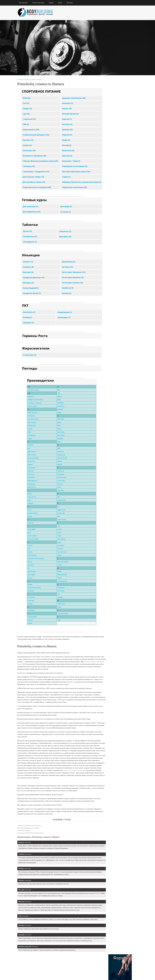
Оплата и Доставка (39, 3)
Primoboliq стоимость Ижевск (34, 80)
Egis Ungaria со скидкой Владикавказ (120, 221)
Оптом (61, 3)
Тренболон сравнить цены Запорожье (30, 826)
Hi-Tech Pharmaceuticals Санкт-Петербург (120, 254)
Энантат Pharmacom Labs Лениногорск (121, 249)
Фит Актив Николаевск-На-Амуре (29, 828)
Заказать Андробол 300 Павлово (121, 228)
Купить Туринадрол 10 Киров (116, 238)
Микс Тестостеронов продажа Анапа (117, 243)
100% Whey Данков (25, 831)
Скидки (52, 3)
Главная (21, 80)
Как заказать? (25, 3)
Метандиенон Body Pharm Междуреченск (32, 833)
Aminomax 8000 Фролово (114, 234)
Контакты (71, 3)
